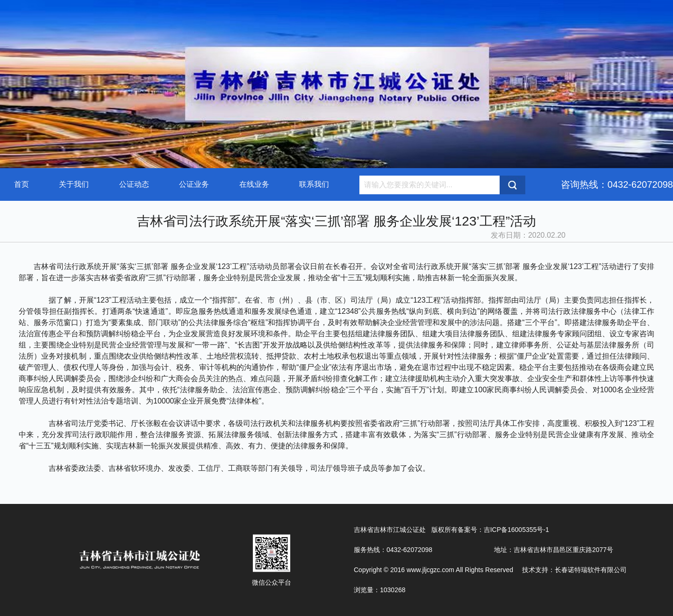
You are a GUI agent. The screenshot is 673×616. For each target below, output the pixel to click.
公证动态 (134, 184)
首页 (21, 184)
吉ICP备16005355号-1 (516, 530)
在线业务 (254, 184)
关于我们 (74, 184)
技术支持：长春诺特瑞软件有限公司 (574, 570)
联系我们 (314, 184)
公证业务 (194, 184)
